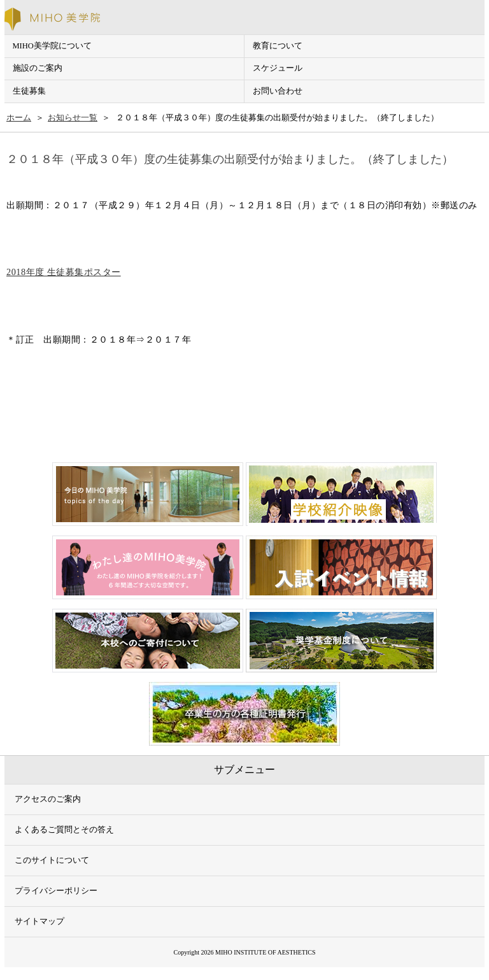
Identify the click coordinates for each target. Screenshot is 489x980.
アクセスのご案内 (48, 799)
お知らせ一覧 (73, 117)
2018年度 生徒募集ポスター (64, 272)
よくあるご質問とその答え (64, 830)
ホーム (19, 117)
